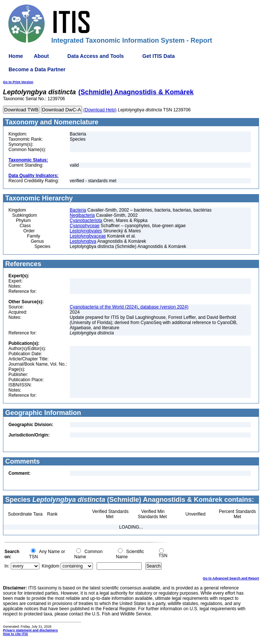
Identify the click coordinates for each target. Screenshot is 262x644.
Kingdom (50, 566)
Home (16, 56)
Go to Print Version (18, 82)
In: (7, 566)
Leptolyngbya (83, 241)
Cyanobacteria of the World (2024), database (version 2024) (129, 307)
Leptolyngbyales (86, 231)
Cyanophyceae (85, 226)
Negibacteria (82, 215)
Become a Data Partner (37, 69)
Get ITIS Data (159, 56)
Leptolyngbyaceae (88, 236)
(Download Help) (100, 110)
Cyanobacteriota (86, 220)
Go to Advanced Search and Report (231, 578)
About (41, 56)
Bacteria (78, 210)
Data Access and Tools (96, 56)
